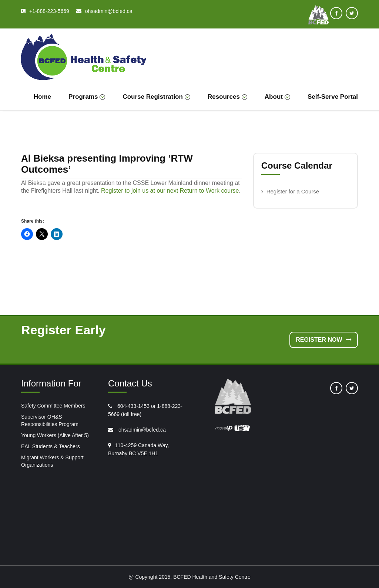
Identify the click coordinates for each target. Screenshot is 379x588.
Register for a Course (293, 191)
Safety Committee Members (53, 406)
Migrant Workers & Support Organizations (52, 461)
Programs (87, 97)
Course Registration (156, 97)
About (277, 97)
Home (42, 97)
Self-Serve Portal (333, 97)
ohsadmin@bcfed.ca (141, 430)
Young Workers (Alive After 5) (55, 435)
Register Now (324, 340)
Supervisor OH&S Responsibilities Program (50, 420)
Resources (227, 97)
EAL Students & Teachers (51, 446)
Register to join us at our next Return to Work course (170, 191)
